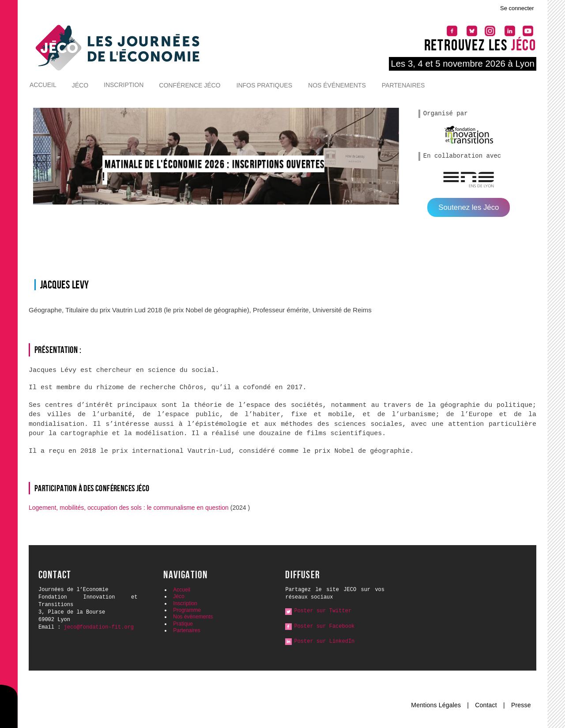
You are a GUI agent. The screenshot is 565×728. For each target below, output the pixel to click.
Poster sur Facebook (324, 626)
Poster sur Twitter (323, 611)
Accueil (43, 85)
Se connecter (517, 8)
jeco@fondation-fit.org (99, 627)
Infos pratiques (265, 85)
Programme (187, 610)
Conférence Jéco (190, 85)
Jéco (80, 85)
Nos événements (337, 85)
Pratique (183, 624)
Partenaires (403, 85)
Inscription (124, 85)
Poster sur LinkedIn (324, 641)
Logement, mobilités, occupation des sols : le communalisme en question (130, 508)
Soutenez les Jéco (469, 207)
